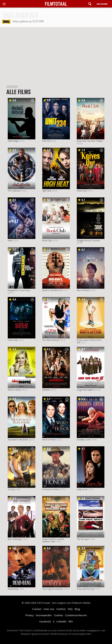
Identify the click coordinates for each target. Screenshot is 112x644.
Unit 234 (46, 141)
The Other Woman (51, 340)
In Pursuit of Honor (51, 489)
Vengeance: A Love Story (19, 290)
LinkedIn (61, 621)
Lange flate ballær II (86, 390)
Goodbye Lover (84, 440)
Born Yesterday (15, 539)
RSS (71, 621)
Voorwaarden (44, 615)
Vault (10, 240)
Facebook (45, 621)
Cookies (58, 615)
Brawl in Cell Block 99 (52, 290)
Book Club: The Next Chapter (90, 141)
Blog (77, 609)
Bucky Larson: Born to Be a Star (89, 341)
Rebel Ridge (13, 141)
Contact (37, 609)
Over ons (49, 609)
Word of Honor (49, 440)
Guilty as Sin (82, 489)
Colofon (61, 609)
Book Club (47, 240)
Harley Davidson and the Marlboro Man (53, 540)
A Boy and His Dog (85, 589)
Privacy (29, 615)
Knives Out (82, 191)
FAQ (70, 609)
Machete (46, 390)
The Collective (14, 191)
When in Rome (14, 390)
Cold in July (13, 340)
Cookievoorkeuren (76, 615)
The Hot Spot (83, 539)
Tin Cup (11, 489)
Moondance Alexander (18, 440)
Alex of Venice (83, 290)
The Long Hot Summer (53, 589)
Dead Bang (13, 589)
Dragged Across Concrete (88, 240)
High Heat (47, 191)
